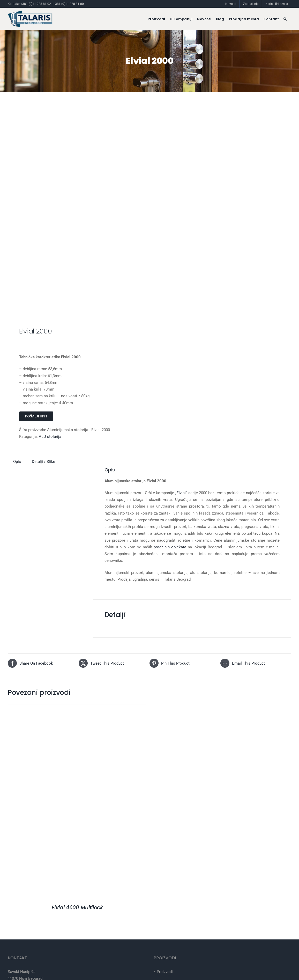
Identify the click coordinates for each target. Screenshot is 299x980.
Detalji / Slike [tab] (43, 462)
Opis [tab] (17, 462)
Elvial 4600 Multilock (77, 907)
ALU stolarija (50, 437)
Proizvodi (165, 972)
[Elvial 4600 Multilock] (73, 708)
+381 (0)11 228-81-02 (36, 4)
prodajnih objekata (170, 547)
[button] (285, 19)
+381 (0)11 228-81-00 (69, 4)
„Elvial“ (181, 493)
